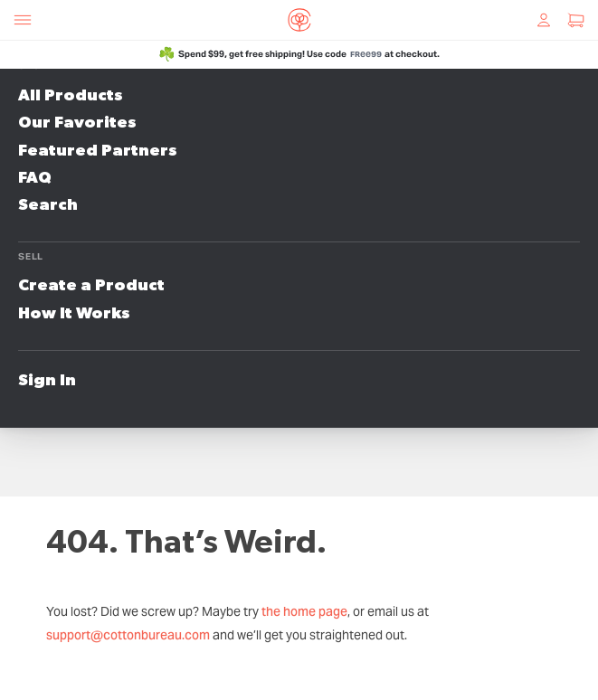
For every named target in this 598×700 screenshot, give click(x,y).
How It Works (74, 314)
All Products (71, 96)
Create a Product (91, 286)
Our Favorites (77, 123)
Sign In (47, 381)
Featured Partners (98, 151)
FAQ (35, 178)
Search (48, 205)
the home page (304, 611)
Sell (31, 256)
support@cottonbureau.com (128, 635)
